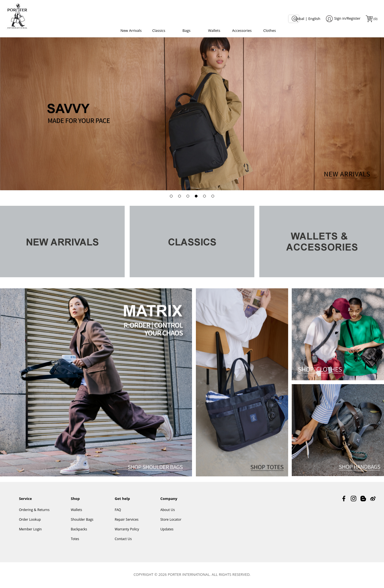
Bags (186, 31)
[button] (171, 196)
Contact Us (123, 539)
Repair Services (127, 520)
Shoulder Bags (82, 520)
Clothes (270, 31)
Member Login (30, 530)
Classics (159, 31)
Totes (75, 539)
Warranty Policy (127, 530)
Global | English (307, 19)
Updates (167, 530)
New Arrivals (131, 31)
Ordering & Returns (34, 510)
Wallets (214, 31)
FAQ (118, 510)
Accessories (242, 31)
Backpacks (79, 530)
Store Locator (171, 520)
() (375, 19)
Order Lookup (30, 520)
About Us (168, 510)
